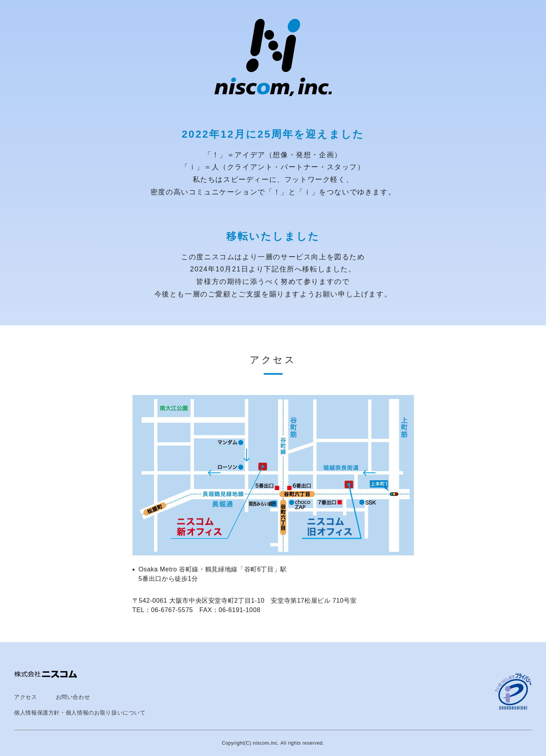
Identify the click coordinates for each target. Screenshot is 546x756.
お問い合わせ (73, 697)
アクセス (26, 697)
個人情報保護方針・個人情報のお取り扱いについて (80, 713)
